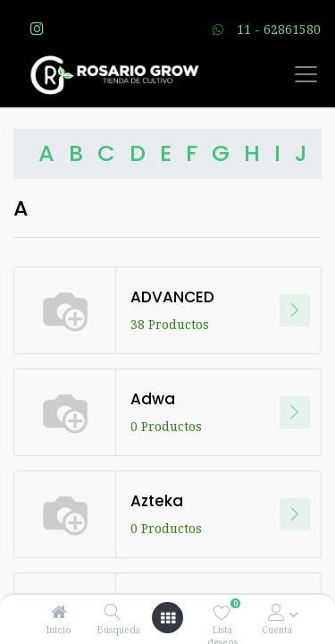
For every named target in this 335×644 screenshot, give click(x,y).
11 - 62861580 (279, 29)
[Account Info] (276, 612)
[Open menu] (168, 618)
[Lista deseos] (222, 612)
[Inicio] (59, 612)
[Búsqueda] (113, 612)
